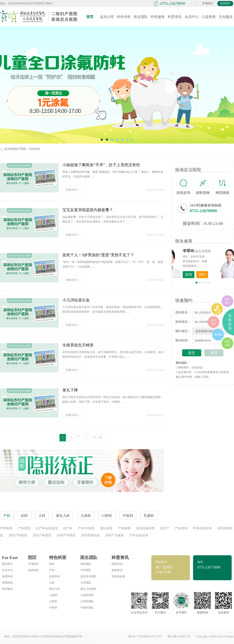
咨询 (209, 275)
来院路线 (222, 187)
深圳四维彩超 (90, 535)
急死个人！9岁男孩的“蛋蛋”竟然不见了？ (98, 255)
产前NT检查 (86, 528)
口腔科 (53, 601)
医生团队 (141, 17)
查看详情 (72, 190)
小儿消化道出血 (76, 300)
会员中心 (192, 17)
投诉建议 (7, 589)
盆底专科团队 (89, 576)
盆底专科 (55, 576)
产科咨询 (181, 528)
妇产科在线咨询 (47, 528)
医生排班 (214, 322)
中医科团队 (87, 608)
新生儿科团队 (89, 589)
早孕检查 (6, 528)
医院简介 (7, 564)
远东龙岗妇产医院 (15, 149)
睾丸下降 (70, 390)
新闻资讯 (117, 570)
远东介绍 (107, 17)
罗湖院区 (208, 3)
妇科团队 (86, 564)
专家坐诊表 (118, 576)
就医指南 (204, 187)
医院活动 (117, 564)
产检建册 (124, 528)
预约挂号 (227, 301)
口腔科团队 (87, 601)
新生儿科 (55, 589)
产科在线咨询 (139, 535)
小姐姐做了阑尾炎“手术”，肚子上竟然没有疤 (101, 165)
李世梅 (209, 251)
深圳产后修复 (115, 535)
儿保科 (53, 595)
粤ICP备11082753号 (179, 636)
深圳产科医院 (18, 535)
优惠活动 (227, 343)
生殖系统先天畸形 (78, 345)
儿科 (52, 583)
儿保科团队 (87, 595)
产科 (52, 570)
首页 (90, 17)
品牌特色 (7, 576)
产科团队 (86, 570)
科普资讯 (175, 17)
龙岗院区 (225, 3)
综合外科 (35, 149)
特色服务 (158, 17)
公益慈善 (209, 17)
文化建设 (226, 17)
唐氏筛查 (106, 528)
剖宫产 (165, 528)
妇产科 (68, 528)
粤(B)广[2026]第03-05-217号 (145, 636)
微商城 (218, 335)
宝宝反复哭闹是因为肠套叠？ (88, 210)
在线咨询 (185, 187)
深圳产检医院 (42, 535)
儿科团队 (86, 583)
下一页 (98, 438)
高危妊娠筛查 (145, 528)
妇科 (52, 564)
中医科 (53, 608)
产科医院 (24, 528)
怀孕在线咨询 (202, 528)
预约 (222, 275)
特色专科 (124, 17)
